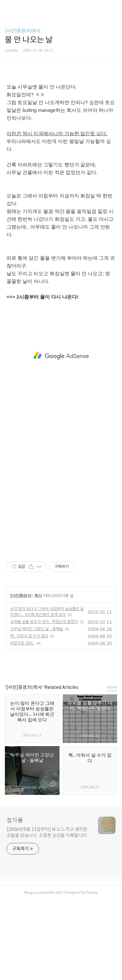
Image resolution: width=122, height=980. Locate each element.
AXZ (59, 974)
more (112, 768)
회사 (38, 677)
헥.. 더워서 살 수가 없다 (29, 717)
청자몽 (15, 902)
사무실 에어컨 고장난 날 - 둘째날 (37, 710)
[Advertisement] (61, 117)
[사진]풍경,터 (21, 677)
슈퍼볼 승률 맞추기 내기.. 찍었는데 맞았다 (44, 703)
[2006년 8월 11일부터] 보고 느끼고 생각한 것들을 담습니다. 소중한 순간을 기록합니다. (47, 913)
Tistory (92, 974)
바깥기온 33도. (22, 724)
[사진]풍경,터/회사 (23, 31)
